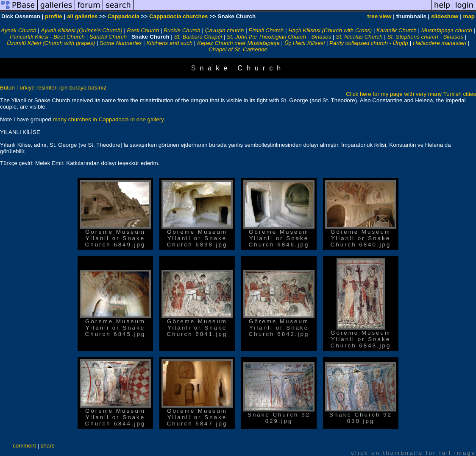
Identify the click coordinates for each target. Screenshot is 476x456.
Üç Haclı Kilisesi (305, 43)
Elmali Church (266, 30)
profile (54, 16)
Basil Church (143, 30)
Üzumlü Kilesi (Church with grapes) (51, 43)
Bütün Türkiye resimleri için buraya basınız (53, 88)
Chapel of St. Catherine (238, 49)
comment (24, 446)
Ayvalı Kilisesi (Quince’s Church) (82, 30)
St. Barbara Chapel (198, 37)
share (48, 446)
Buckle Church (182, 30)
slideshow (445, 16)
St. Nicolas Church (359, 37)
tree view (380, 16)
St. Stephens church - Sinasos (425, 37)
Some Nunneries (121, 43)
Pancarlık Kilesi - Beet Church (47, 37)
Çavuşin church (225, 30)
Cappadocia (123, 16)
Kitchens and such (169, 43)
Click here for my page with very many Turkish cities (411, 94)
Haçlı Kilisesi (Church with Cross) (330, 30)
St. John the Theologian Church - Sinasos (279, 37)
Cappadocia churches (179, 16)
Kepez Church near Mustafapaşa (238, 43)
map (469, 16)
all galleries (82, 16)
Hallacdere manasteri (440, 43)
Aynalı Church (19, 30)
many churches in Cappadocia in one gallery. (109, 119)
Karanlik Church (397, 30)
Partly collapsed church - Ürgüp (369, 43)
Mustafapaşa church (447, 30)
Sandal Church (108, 37)
